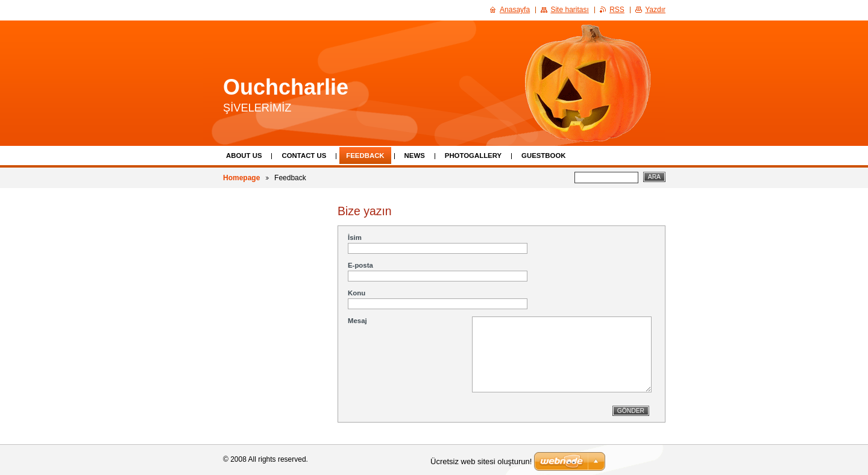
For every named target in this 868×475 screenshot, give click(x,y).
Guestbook (543, 156)
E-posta (360, 265)
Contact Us (304, 156)
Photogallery (473, 156)
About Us (244, 156)
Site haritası (569, 10)
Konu (357, 293)
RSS (617, 10)
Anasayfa (515, 10)
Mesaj (357, 321)
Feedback (365, 156)
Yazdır (655, 10)
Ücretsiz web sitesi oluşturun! (481, 461)
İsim (355, 237)
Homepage (241, 178)
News (415, 156)
